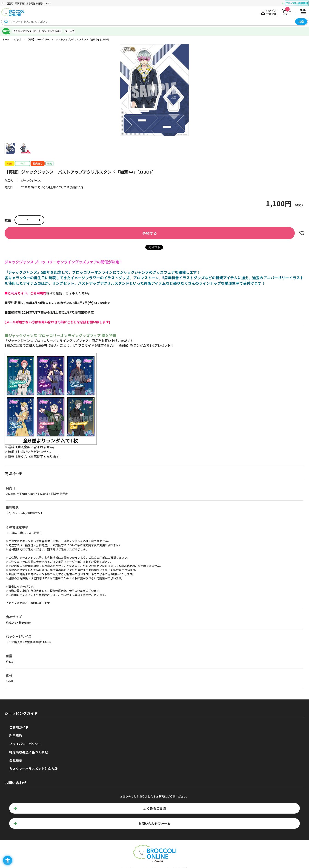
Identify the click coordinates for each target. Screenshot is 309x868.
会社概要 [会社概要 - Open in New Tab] (16, 760)
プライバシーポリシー (25, 744)
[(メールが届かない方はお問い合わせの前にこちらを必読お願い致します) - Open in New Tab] (57, 322)
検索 (301, 21)
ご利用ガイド (19, 727)
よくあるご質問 (154, 808)
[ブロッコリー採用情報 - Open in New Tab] (297, 4)
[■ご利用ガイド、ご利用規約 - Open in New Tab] (25, 293)
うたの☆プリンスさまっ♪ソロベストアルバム (37, 31)
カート (291, 11)
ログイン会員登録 (271, 12)
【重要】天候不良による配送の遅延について (29, 3)
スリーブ (70, 31)
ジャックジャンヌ (32, 180)
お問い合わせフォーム (154, 823)
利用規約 (16, 736)
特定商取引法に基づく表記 (29, 752)
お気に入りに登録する (302, 233)
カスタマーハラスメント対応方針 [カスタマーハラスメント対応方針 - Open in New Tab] (33, 769)
